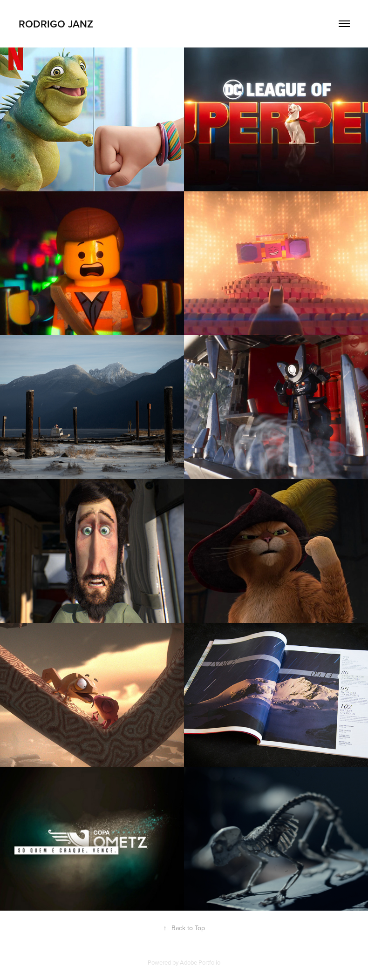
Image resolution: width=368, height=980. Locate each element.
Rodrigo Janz (56, 24)
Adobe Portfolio (200, 962)
